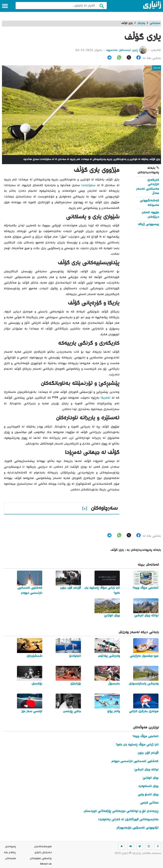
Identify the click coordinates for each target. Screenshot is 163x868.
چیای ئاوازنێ (151, 778)
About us (46, 864)
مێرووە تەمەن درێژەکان (150, 215)
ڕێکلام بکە (10, 853)
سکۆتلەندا (88, 185)
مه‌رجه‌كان (11, 858)
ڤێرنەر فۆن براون (148, 753)
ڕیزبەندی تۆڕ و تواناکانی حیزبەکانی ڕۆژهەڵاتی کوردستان (121, 811)
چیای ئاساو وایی (148, 795)
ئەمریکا (106, 398)
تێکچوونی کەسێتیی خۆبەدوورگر (137, 828)
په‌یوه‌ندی (11, 847)
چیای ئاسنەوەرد (148, 786)
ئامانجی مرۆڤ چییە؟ (146, 736)
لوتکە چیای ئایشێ (146, 770)
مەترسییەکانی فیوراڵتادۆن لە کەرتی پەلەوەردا (128, 820)
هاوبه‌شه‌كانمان (43, 847)
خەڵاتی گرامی (149, 803)
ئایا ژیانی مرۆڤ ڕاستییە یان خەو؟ (137, 745)
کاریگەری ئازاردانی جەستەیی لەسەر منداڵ (148, 187)
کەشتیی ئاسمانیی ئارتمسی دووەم (135, 761)
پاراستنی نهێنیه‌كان (41, 858)
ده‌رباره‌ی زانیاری (43, 853)
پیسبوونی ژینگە (148, 224)
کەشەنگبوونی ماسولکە (149, 203)
